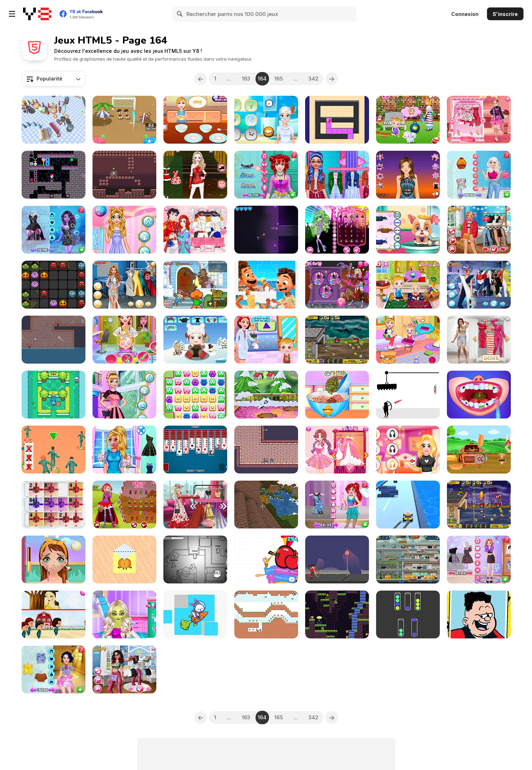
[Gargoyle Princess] (337, 230)
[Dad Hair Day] (479, 614)
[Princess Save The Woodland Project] (54, 669)
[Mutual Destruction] (266, 230)
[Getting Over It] (266, 560)
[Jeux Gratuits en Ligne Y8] (37, 14)
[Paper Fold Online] (124, 560)
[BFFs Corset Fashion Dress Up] (266, 175)
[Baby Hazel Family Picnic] (408, 340)
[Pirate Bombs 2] (54, 340)
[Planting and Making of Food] (479, 450)
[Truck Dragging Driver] (54, 120)
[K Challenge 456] (54, 450)
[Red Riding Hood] (124, 505)
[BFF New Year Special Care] (124, 230)
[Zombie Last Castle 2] (479, 505)
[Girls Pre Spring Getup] (124, 395)
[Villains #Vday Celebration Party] (54, 230)
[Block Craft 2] (266, 505)
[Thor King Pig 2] (266, 450)
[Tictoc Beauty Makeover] (54, 560)
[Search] (180, 14)
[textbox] (54, 79)
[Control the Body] (54, 175)
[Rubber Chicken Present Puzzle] (54, 505)
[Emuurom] (337, 614)
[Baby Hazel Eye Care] (266, 340)
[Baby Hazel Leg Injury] (408, 120)
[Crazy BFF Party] (337, 285)
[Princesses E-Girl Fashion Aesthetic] (479, 560)
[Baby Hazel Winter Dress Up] (195, 340)
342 (313, 79)
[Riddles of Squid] (54, 614)
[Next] (332, 79)
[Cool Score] (124, 120)
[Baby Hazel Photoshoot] (124, 340)
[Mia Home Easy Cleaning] (266, 395)
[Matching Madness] (195, 395)
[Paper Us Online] (195, 560)
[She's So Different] (479, 340)
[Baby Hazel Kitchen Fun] (408, 285)
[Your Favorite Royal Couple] (195, 230)
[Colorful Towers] (408, 614)
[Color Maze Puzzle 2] (337, 120)
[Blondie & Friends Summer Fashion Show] (195, 505)
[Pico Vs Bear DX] (195, 285)
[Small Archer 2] (337, 560)
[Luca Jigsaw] (266, 285)
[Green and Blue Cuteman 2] (266, 614)
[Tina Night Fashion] (408, 175)
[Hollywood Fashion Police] (124, 285)
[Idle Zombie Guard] (408, 560)
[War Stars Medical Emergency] (124, 614)
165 (279, 79)
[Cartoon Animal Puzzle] (195, 614)
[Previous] (201, 79)
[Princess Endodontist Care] (479, 395)
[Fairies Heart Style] (337, 450)
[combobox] (54, 79)
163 (246, 79)
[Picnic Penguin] (54, 395)
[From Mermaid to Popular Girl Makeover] (337, 505)
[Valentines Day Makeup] (408, 450)
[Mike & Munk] (124, 175)
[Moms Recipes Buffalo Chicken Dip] (195, 120)
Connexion (465, 14)
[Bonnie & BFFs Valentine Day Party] (479, 120)
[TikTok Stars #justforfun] (124, 669)
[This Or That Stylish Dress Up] (479, 175)
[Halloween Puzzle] (54, 285)
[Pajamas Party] (266, 120)
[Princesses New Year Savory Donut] (337, 395)
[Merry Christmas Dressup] (195, 175)
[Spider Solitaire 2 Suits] (195, 450)
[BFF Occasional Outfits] (124, 450)
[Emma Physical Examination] (337, 175)
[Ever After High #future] (479, 285)
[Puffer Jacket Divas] (479, 230)
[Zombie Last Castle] (337, 340)
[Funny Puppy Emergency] (408, 230)
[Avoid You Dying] (408, 395)
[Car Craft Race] (408, 505)
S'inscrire (505, 14)
